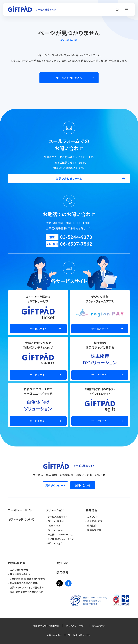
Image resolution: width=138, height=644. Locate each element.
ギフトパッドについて (21, 519)
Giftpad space (56, 530)
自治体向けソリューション (61, 539)
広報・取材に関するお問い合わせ (26, 592)
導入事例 (51, 475)
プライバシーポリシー (77, 626)
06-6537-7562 (76, 244)
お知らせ (100, 475)
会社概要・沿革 (95, 521)
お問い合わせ (17, 563)
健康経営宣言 (94, 530)
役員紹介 (92, 525)
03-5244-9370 (76, 237)
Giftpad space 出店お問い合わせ (28, 579)
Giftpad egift (55, 543)
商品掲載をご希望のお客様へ (25, 583)
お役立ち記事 (84, 475)
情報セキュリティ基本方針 (46, 626)
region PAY (54, 525)
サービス (38, 475)
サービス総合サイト (57, 517)
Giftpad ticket (56, 521)
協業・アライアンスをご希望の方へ (27, 587)
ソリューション (55, 510)
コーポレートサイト (20, 510)
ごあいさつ (93, 517)
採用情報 (62, 572)
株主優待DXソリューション (61, 534)
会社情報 (91, 510)
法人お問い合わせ (19, 570)
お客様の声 (67, 475)
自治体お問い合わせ (20, 574)
